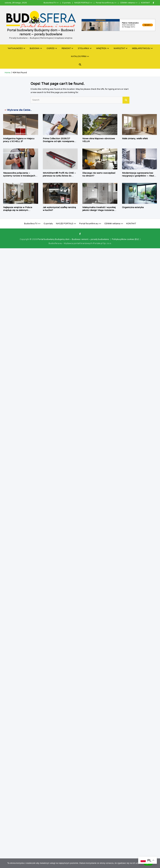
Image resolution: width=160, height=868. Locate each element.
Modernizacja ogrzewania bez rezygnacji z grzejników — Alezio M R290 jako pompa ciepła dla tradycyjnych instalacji (139, 177)
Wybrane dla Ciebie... (19, 110)
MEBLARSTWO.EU (141, 48)
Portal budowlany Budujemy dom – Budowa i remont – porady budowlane (73, 239)
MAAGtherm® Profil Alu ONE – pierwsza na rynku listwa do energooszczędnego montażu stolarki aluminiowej (59, 177)
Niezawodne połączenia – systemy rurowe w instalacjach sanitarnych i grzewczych (19, 176)
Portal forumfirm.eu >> (106, 3)
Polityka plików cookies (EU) (125, 239)
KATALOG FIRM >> (80, 56)
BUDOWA (35, 48)
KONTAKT (145, 3)
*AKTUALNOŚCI (15, 48)
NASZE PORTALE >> (83, 3)
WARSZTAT (119, 48)
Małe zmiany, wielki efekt (135, 139)
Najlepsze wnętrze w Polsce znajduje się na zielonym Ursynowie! (18, 210)
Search (126, 100)
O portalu (66, 3)
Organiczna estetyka (133, 207)
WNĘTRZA (101, 48)
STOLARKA (83, 48)
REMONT (66, 48)
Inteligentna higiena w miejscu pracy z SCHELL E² (19, 140)
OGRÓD (51, 48)
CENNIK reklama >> (129, 3)
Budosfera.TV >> (51, 3)
